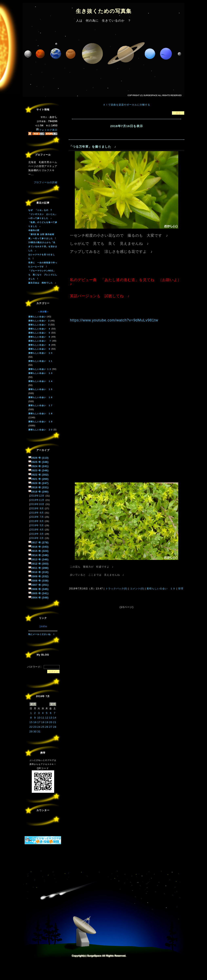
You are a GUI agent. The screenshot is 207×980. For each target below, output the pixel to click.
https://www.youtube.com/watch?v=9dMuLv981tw (114, 320)
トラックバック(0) (116, 589)
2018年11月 (37, 500)
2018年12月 (37, 496)
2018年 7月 (37, 517)
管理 (181, 589)
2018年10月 (37, 504)
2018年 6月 (37, 521)
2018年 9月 (37, 508)
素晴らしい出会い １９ (161, 589)
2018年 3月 (37, 534)
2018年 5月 (37, 525)
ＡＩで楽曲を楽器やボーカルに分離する (127, 105)
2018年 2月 (37, 538)
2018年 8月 (37, 513)
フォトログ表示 (47, 130)
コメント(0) (137, 589)
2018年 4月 (37, 530)
